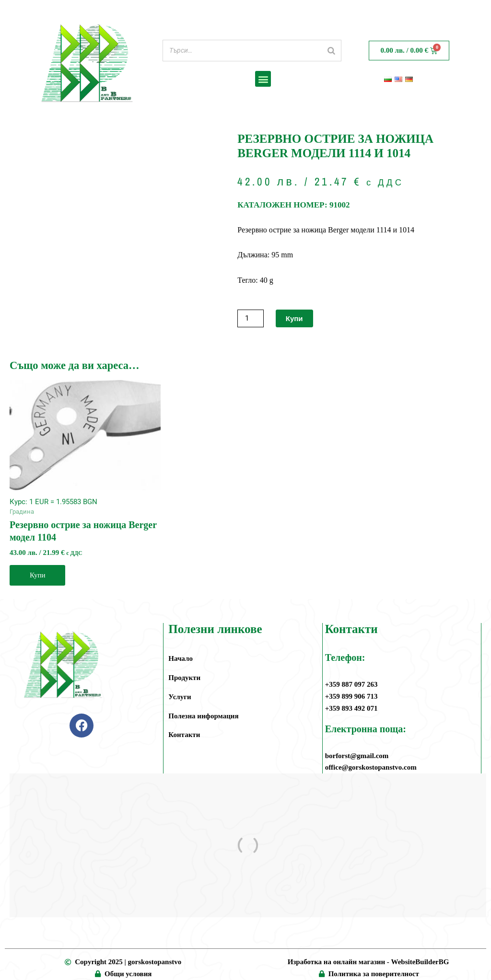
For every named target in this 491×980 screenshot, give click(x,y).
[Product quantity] (250, 318)
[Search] (331, 51)
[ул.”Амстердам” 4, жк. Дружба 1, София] (248, 845)
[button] (263, 79)
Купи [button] (37, 575)
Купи (294, 318)
